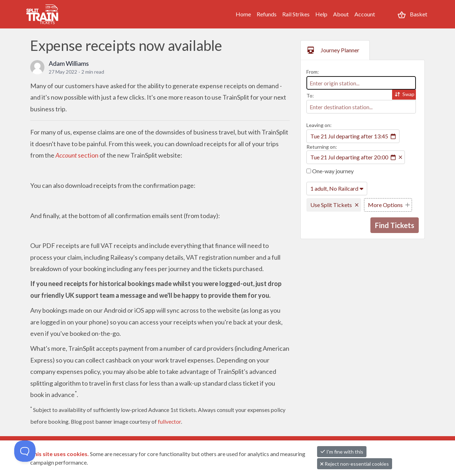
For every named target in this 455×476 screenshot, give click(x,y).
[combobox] (361, 83)
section (77, 155)
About (341, 14)
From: (313, 72)
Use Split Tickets (331, 205)
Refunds (267, 14)
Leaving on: (319, 125)
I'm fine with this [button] (342, 452)
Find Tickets (395, 225)
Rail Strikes (296, 14)
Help (321, 14)
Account (365, 14)
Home (243, 14)
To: (310, 96)
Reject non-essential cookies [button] (355, 464)
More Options (385, 205)
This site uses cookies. (60, 454)
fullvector (169, 421)
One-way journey (330, 171)
